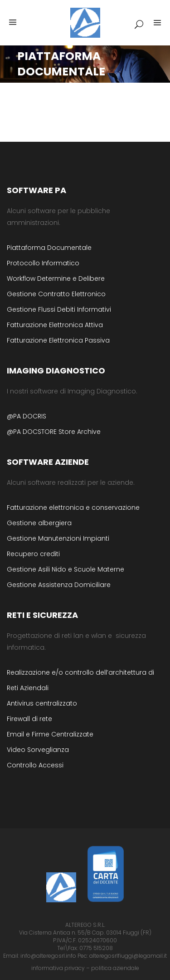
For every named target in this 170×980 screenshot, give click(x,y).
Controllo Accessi (35, 765)
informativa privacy (58, 968)
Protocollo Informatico (43, 263)
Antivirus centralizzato (42, 703)
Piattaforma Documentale (49, 248)
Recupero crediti (33, 554)
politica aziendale (115, 968)
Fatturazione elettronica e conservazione (73, 507)
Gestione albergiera (39, 523)
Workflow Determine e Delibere (56, 279)
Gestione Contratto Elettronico (56, 294)
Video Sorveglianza (38, 750)
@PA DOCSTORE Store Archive (54, 432)
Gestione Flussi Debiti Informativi (59, 309)
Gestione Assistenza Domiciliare (59, 585)
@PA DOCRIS (27, 416)
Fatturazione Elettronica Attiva (55, 325)
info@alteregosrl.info (48, 956)
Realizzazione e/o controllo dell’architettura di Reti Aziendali (80, 680)
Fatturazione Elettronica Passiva (58, 340)
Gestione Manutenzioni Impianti (58, 538)
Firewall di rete (29, 719)
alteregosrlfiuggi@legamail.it (128, 956)
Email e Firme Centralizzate (50, 734)
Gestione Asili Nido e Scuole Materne (66, 569)
